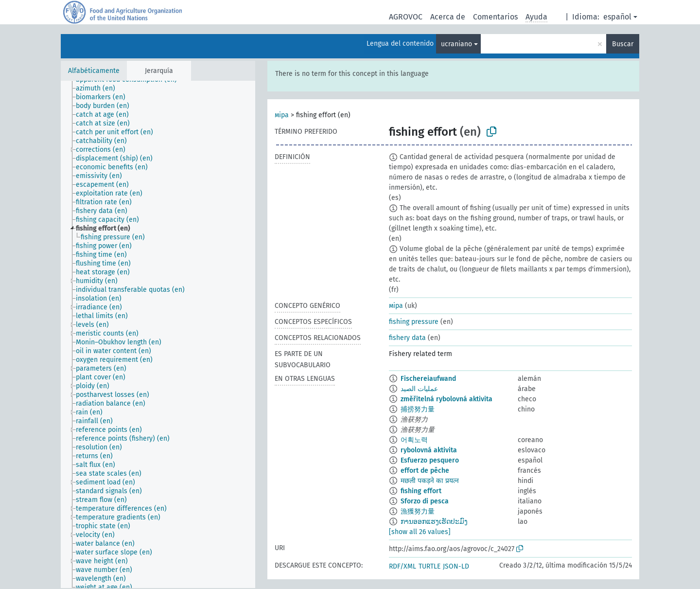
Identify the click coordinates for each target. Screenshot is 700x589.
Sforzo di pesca (425, 501)
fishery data (407, 338)
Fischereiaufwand (428, 379)
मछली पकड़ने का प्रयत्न (430, 481)
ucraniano (456, 44)
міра (282, 115)
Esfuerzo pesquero (430, 460)
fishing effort (421, 491)
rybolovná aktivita (429, 450)
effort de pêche (425, 471)
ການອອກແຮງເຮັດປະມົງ (434, 522)
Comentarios (495, 17)
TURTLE (429, 566)
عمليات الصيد (419, 389)
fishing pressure (414, 322)
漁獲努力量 (418, 511)
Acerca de (448, 17)
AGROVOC (406, 17)
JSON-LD (456, 566)
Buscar (623, 44)
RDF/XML (402, 566)
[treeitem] (100, 89)
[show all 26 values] (420, 532)
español (617, 17)
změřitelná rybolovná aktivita (446, 399)
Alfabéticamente (94, 71)
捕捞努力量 (418, 409)
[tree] (158, 334)
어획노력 (414, 440)
